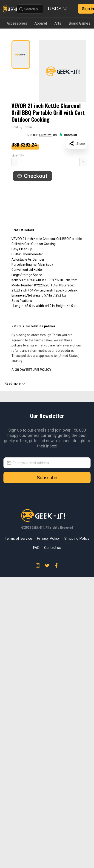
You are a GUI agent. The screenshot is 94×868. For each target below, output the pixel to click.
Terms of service (19, 538)
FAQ (36, 548)
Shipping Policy (77, 538)
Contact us (53, 548)
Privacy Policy (48, 538)
